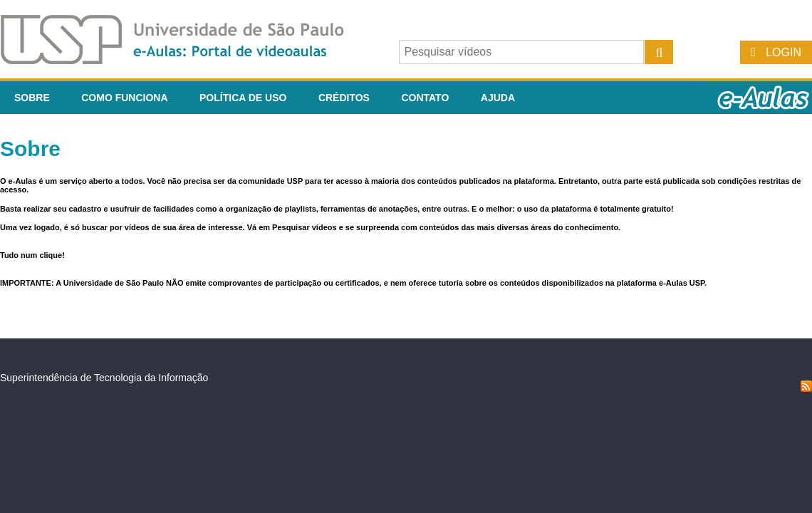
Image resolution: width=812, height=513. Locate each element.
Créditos (344, 98)
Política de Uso (243, 98)
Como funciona (124, 98)
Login (784, 52)
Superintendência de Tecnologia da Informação (104, 378)
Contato (425, 98)
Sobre (32, 98)
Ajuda (498, 98)
